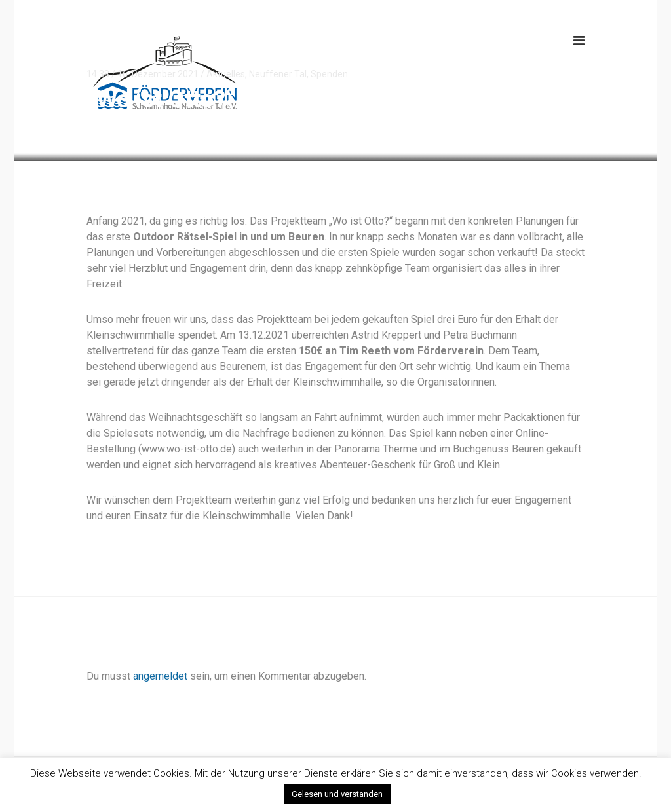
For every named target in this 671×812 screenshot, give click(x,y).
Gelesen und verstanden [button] (337, 794)
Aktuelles (226, 74)
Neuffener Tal (278, 74)
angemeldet (160, 676)
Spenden (329, 74)
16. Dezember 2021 (158, 74)
